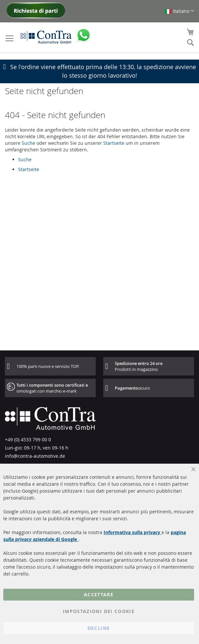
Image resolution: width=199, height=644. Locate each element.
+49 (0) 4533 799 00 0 (28, 439)
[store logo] (46, 37)
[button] (179, 11)
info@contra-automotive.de (35, 456)
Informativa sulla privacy (133, 532)
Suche (28, 143)
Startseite (114, 143)
